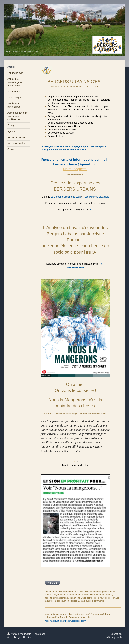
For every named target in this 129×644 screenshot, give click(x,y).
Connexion (116, 634)
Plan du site (39, 634)
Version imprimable (20, 634)
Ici (74, 461)
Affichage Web (114, 637)
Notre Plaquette (75, 169)
